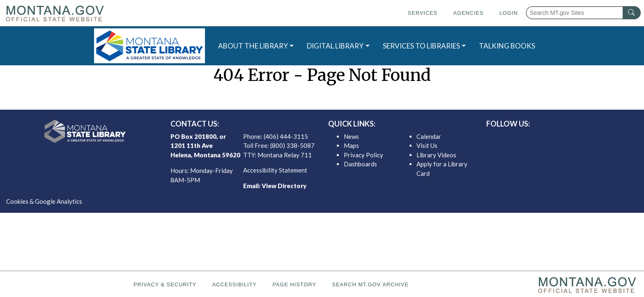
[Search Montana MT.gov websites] (583, 13)
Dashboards (360, 164)
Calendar (429, 136)
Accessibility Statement (275, 170)
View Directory (284, 186)
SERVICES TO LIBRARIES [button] (421, 46)
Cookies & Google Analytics (44, 201)
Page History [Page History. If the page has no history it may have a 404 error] (294, 284)
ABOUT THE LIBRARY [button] (253, 46)
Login (509, 13)
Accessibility (235, 284)
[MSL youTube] (579, 138)
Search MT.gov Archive (370, 284)
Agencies (468, 13)
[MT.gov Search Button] (632, 13)
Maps (351, 145)
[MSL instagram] (566, 138)
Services (423, 13)
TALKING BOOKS (507, 46)
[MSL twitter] (552, 138)
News (351, 136)
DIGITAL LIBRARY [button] (335, 46)
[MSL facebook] (539, 138)
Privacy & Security (165, 284)
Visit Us (427, 145)
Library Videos (436, 155)
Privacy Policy (363, 155)
